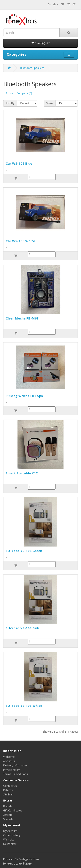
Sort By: (10, 103)
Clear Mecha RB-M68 (22, 318)
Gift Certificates (13, 810)
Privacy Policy (11, 770)
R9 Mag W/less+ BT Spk (24, 396)
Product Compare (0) (19, 93)
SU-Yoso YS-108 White (24, 706)
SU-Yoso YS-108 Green (24, 551)
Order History (12, 835)
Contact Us (10, 786)
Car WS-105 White (20, 241)
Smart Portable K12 (22, 473)
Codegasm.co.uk (29, 859)
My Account (10, 831)
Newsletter (10, 844)
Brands (8, 806)
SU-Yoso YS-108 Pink (22, 628)
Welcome (9, 757)
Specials (8, 819)
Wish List (9, 840)
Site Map (8, 794)
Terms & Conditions (15, 774)
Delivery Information (16, 765)
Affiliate (8, 815)
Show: (50, 103)
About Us (9, 761)
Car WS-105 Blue (19, 163)
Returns (8, 790)
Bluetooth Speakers (32, 68)
